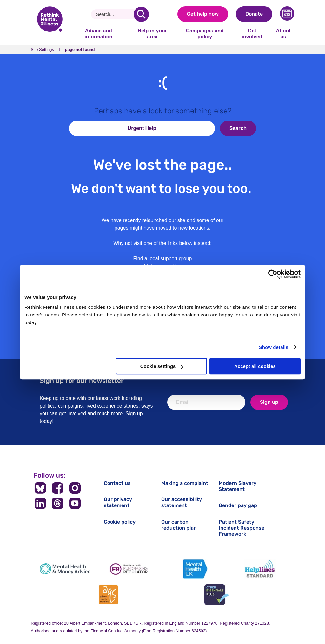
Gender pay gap (238, 505)
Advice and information (98, 34)
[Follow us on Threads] (58, 503)
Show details (274, 347)
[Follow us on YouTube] (75, 503)
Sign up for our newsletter (82, 380)
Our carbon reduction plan (179, 525)
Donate (254, 14)
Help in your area (152, 34)
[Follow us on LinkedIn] (40, 503)
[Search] (115, 14)
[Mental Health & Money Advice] (65, 569)
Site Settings (42, 49)
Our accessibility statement (182, 502)
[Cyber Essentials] (216, 595)
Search (238, 128)
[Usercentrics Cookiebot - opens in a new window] (273, 274)
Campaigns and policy (205, 34)
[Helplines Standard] (260, 569)
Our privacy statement (118, 502)
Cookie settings (162, 366)
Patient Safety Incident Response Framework (242, 528)
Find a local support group (163, 258)
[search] (141, 14)
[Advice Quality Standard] (109, 595)
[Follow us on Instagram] (75, 488)
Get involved (252, 34)
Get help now (203, 14)
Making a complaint (185, 483)
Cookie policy (120, 522)
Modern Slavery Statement (238, 486)
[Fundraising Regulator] (130, 569)
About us (283, 34)
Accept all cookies (255, 366)
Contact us (117, 483)
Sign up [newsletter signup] (269, 402)
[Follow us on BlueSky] (40, 488)
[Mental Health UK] (195, 569)
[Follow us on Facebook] (58, 488)
